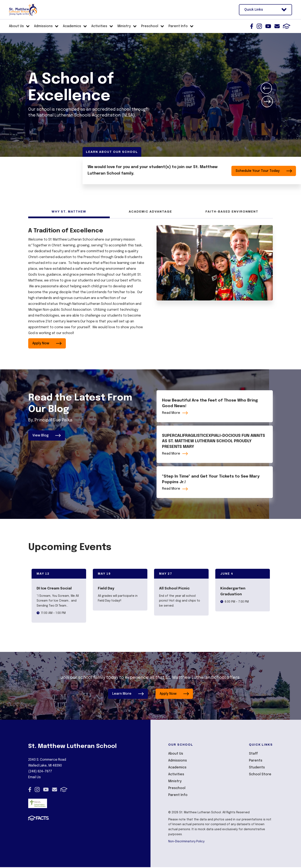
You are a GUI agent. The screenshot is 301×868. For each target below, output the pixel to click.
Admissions (178, 761)
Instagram (259, 26)
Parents (256, 761)
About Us (176, 755)
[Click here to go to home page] (23, 10)
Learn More (128, 695)
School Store (260, 775)
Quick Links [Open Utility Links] (265, 10)
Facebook (252, 26)
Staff (253, 755)
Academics (177, 768)
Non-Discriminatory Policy (186, 842)
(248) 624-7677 (40, 772)
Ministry (175, 782)
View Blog (47, 435)
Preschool (177, 789)
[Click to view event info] (59, 598)
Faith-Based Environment (232, 212)
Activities (176, 775)
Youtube (268, 26)
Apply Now (47, 343)
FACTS (287, 26)
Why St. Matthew (69, 212)
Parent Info (178, 796)
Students (257, 768)
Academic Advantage (150, 212)
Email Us (34, 778)
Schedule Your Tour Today (264, 170)
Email (277, 26)
